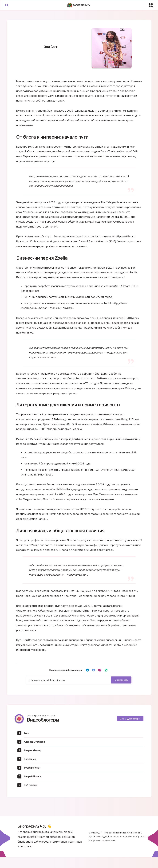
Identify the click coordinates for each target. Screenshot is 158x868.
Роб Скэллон (32, 786)
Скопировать (121, 681)
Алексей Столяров (36, 743)
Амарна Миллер (34, 752)
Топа (27, 734)
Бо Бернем (31, 760)
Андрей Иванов (34, 778)
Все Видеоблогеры (130, 720)
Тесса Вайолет (33, 769)
